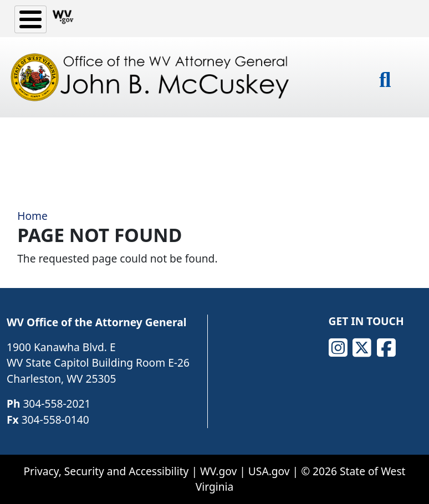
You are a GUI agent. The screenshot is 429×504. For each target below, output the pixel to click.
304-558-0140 (55, 420)
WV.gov (218, 471)
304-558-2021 (57, 403)
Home (32, 216)
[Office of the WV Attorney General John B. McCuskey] (152, 77)
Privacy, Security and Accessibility (106, 471)
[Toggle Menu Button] (30, 19)
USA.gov (269, 471)
